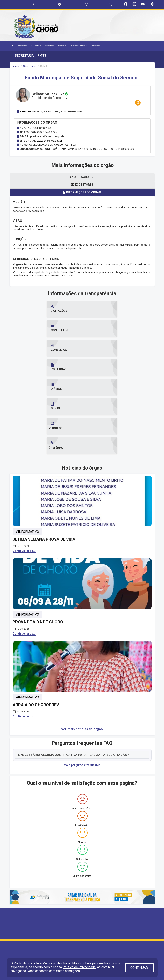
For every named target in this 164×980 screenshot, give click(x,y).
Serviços (62, 46)
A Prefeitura (22, 46)
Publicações (95, 46)
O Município (36, 46)
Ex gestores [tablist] (82, 185)
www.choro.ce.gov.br (50, 141)
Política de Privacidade (79, 967)
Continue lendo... (24, 473)
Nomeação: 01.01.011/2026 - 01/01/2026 (57, 111)
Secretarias (49, 46)
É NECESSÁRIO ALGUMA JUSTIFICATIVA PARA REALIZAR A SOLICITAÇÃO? (73, 676)
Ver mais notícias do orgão (82, 651)
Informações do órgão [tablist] (82, 192)
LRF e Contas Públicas (78, 46)
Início (16, 66)
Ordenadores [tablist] (82, 177)
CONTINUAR (139, 968)
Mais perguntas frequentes (82, 687)
